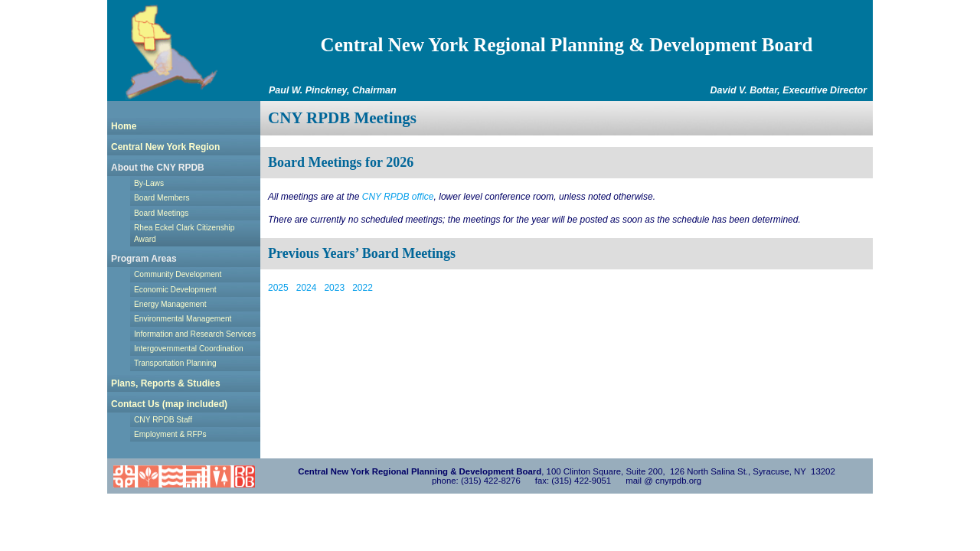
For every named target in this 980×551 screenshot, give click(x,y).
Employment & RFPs (170, 434)
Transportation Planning (175, 363)
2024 (307, 288)
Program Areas (144, 259)
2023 (334, 288)
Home (124, 126)
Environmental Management (183, 319)
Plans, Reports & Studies (166, 383)
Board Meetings (161, 213)
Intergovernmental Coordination (189, 349)
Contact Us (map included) (169, 404)
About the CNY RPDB (158, 168)
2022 (363, 288)
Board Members (162, 198)
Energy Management (170, 304)
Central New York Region (165, 147)
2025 (278, 288)
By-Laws (149, 183)
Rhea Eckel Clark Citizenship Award (184, 233)
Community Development (178, 274)
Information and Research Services (195, 334)
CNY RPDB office (398, 197)
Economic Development (175, 290)
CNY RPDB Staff (163, 420)
